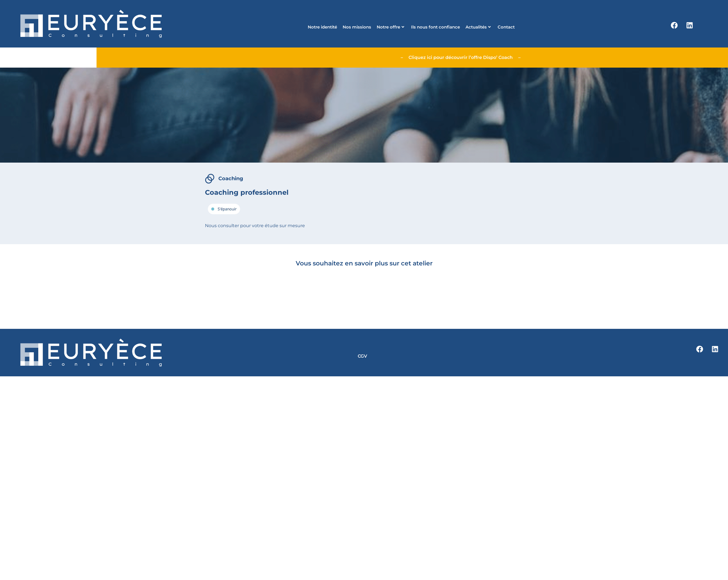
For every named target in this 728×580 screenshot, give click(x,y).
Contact (506, 27)
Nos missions (357, 27)
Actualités (478, 27)
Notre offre (390, 27)
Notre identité (322, 27)
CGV (362, 356)
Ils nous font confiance (435, 27)
